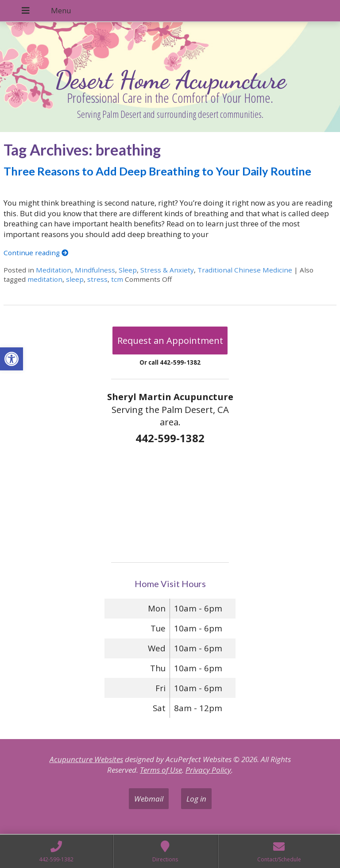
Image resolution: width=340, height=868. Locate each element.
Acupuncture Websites (86, 759)
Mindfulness (95, 270)
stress (97, 279)
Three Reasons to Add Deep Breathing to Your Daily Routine (157, 171)
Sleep (128, 270)
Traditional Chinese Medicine (245, 270)
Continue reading (36, 253)
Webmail (149, 799)
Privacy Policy (208, 770)
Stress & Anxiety (167, 270)
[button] (12, 359)
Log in (196, 799)
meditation (45, 279)
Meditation (54, 270)
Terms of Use (161, 770)
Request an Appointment (170, 341)
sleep (75, 279)
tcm (117, 279)
